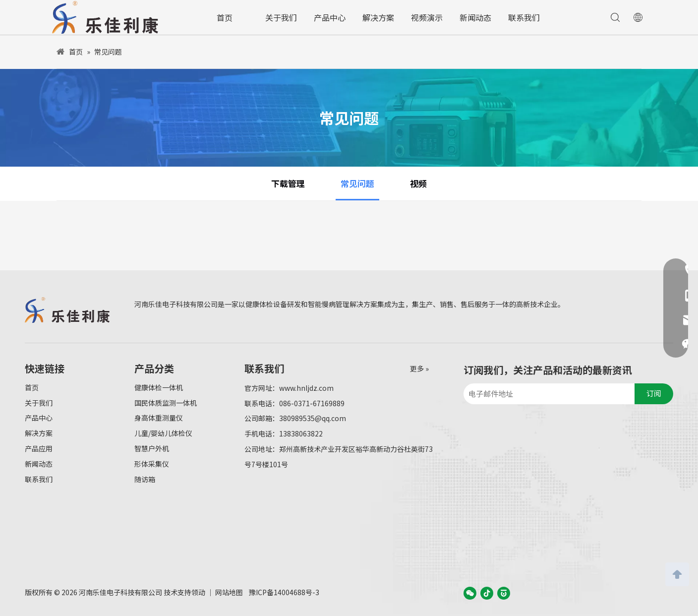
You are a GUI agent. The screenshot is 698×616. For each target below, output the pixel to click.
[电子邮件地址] (547, 394)
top (677, 573)
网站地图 (229, 592)
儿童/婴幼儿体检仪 (163, 433)
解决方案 (378, 17)
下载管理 (288, 183)
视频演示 (427, 17)
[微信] (470, 593)
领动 (198, 592)
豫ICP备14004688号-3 (284, 592)
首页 (225, 17)
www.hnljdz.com (306, 388)
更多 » (419, 369)
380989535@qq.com (313, 418)
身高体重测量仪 (159, 418)
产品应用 (39, 448)
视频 (418, 183)
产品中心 (330, 17)
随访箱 (145, 479)
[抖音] (487, 593)
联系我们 (524, 17)
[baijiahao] (504, 593)
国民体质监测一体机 (166, 403)
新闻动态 (475, 17)
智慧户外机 (152, 448)
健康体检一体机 (159, 387)
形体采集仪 (152, 464)
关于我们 (281, 17)
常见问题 (357, 183)
